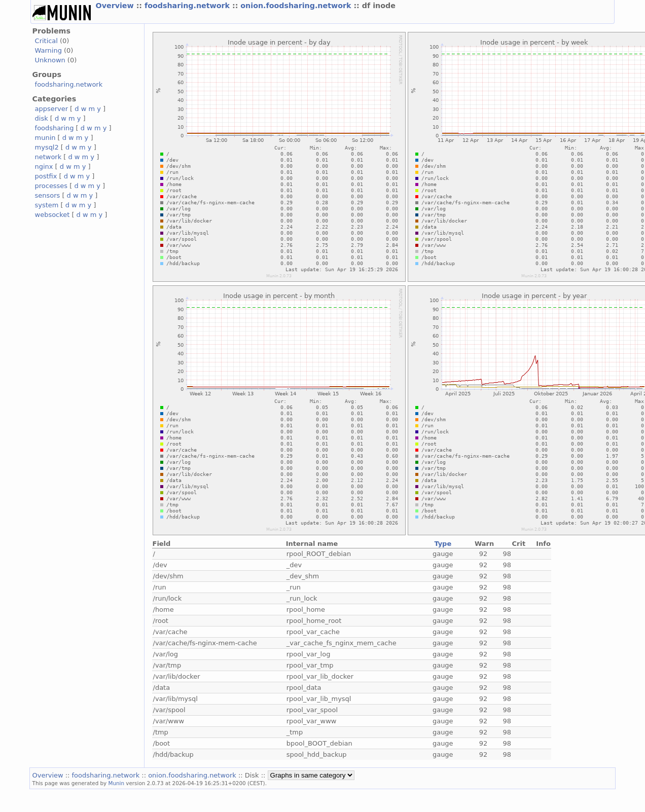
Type (443, 544)
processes (51, 186)
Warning (48, 50)
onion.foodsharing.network (297, 6)
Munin (117, 783)
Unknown (50, 60)
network (48, 157)
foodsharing (55, 128)
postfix (46, 176)
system (47, 205)
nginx (44, 167)
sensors (48, 195)
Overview (116, 6)
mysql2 (47, 147)
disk (42, 118)
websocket (52, 215)
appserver (51, 109)
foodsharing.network (188, 6)
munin (45, 138)
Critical (46, 41)
